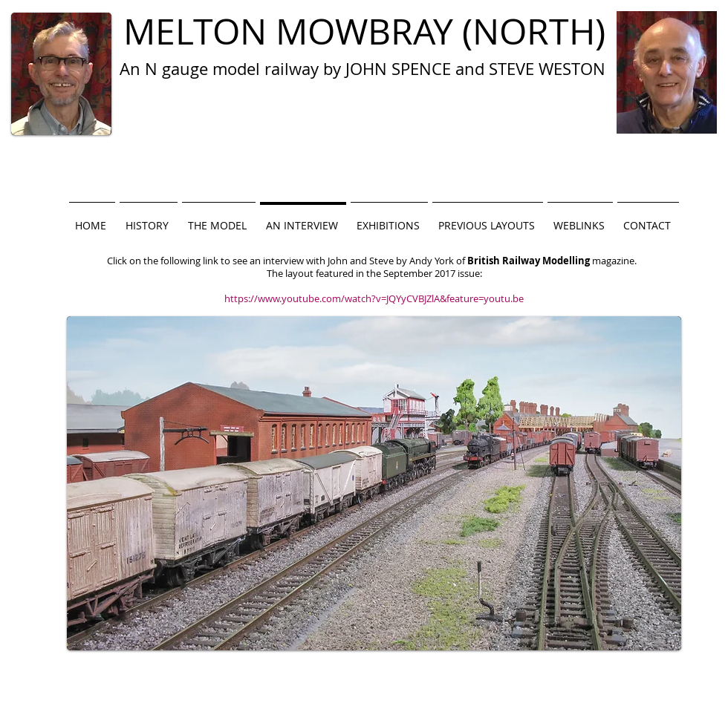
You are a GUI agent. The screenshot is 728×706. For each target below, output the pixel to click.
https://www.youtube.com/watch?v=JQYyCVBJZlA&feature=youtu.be (374, 298)
